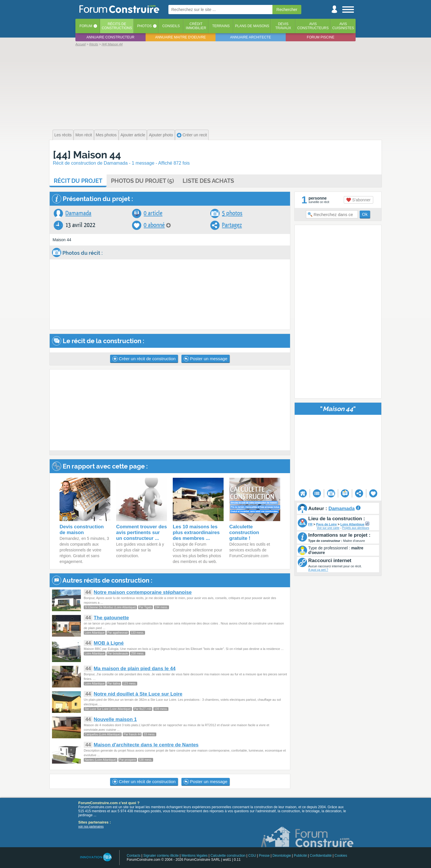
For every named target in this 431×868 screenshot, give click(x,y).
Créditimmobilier (196, 26)
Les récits (63, 135)
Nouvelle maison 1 (115, 719)
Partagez (232, 225)
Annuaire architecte (251, 37)
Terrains (221, 26)
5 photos (232, 213)
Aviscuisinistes (343, 26)
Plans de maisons (252, 26)
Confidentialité (321, 856)
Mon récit (84, 135)
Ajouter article (133, 135)
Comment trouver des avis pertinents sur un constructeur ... (142, 532)
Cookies (341, 856)
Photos (144, 26)
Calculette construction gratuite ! (244, 532)
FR (310, 524)
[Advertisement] (216, 87)
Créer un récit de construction (144, 359)
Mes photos (106, 135)
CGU (252, 856)
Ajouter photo (161, 135)
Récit (78, 181)
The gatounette (111, 618)
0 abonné (154, 225)
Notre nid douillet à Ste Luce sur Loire (138, 694)
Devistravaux (283, 26)
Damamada (78, 213)
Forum (86, 26)
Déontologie (282, 856)
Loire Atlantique (352, 524)
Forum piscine (321, 37)
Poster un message (206, 359)
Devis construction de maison (82, 530)
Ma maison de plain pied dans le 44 (134, 669)
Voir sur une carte (328, 528)
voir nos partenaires (91, 827)
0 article (153, 213)
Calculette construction (228, 856)
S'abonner (358, 200)
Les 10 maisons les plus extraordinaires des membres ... (196, 532)
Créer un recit (192, 135)
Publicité (300, 856)
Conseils (171, 26)
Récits (117, 26)
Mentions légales (195, 856)
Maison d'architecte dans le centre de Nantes (146, 745)
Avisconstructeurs (313, 26)
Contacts (134, 856)
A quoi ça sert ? (318, 570)
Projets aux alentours (356, 528)
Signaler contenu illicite (161, 856)
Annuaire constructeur (110, 37)
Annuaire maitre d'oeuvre (181, 37)
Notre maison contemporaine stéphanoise (143, 592)
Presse (264, 856)
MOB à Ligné (109, 643)
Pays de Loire (326, 524)
